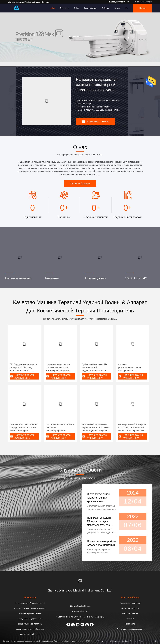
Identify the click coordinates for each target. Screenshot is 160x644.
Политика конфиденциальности (130, 629)
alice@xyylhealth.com (119, 2)
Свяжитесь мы (90, 8)
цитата (142, 8)
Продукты (64, 8)
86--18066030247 (143, 2)
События (106, 8)
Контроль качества (130, 613)
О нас (76, 8)
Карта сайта (130, 624)
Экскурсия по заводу (130, 608)
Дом (53, 8)
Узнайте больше (80, 184)
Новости (130, 619)
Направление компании (130, 603)
